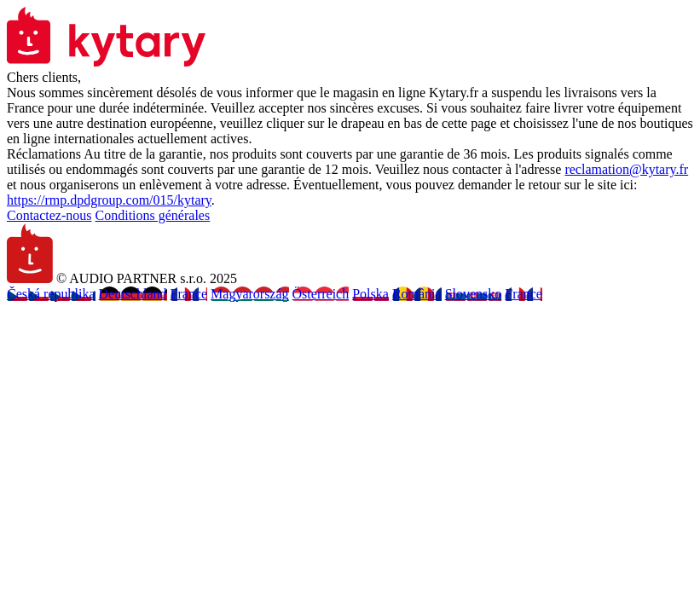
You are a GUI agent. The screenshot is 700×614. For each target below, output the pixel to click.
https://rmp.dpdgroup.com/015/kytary (109, 200)
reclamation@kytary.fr (626, 169)
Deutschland (133, 294)
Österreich (321, 294)
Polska (370, 294)
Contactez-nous (49, 215)
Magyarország (250, 294)
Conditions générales (153, 215)
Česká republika (51, 294)
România (417, 294)
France (189, 294)
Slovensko (474, 294)
